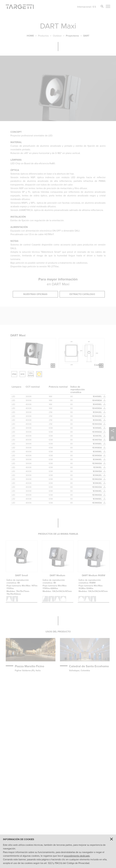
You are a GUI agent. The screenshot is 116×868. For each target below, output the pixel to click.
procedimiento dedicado (77, 856)
